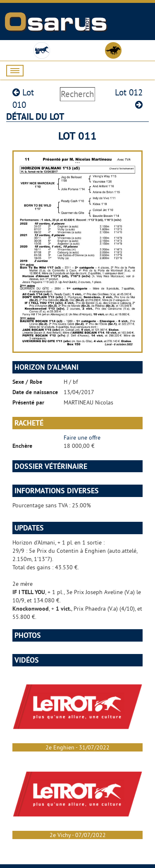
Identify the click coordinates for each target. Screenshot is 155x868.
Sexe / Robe (27, 382)
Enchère (22, 446)
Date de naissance (35, 392)
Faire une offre (82, 438)
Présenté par (28, 402)
